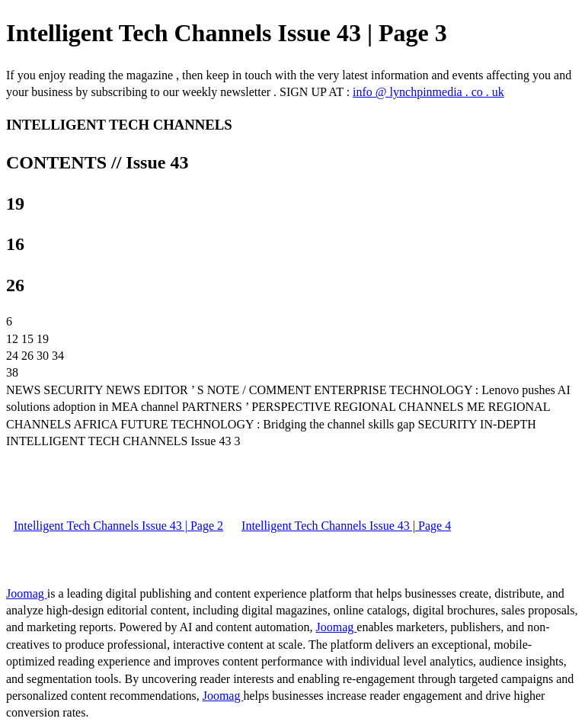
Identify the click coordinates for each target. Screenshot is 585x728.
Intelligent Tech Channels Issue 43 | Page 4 (346, 526)
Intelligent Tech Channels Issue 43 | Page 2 (118, 526)
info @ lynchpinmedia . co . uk (428, 92)
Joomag (27, 593)
